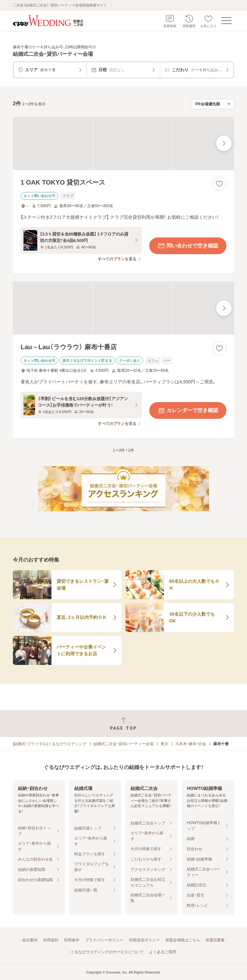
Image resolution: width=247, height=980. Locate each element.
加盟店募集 (215, 940)
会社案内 (30, 940)
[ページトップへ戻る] (123, 724)
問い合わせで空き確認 (188, 246)
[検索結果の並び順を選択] (213, 104)
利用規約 (51, 940)
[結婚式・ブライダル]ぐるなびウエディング (50, 744)
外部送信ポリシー (144, 940)
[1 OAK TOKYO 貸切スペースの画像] (123, 144)
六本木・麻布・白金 (191, 744)
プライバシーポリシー (104, 940)
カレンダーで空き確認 (188, 410)
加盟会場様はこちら (183, 940)
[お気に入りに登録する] (219, 184)
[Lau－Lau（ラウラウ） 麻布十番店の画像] (123, 308)
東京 (164, 744)
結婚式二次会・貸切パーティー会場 (123, 744)
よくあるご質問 (163, 952)
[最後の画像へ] (224, 143)
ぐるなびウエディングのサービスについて (107, 952)
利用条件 (72, 940)
